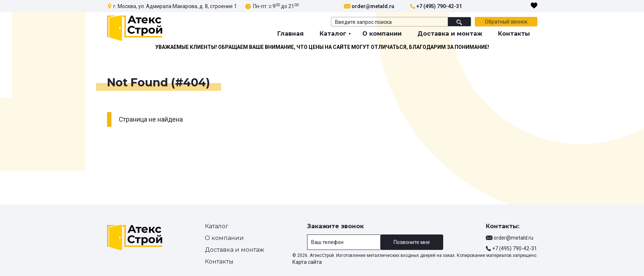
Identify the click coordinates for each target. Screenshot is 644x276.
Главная (291, 34)
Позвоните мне (412, 242)
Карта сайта (307, 262)
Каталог (333, 34)
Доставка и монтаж (450, 34)
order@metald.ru (373, 6)
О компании (382, 34)
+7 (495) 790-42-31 (439, 6)
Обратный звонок (506, 22)
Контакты (514, 34)
